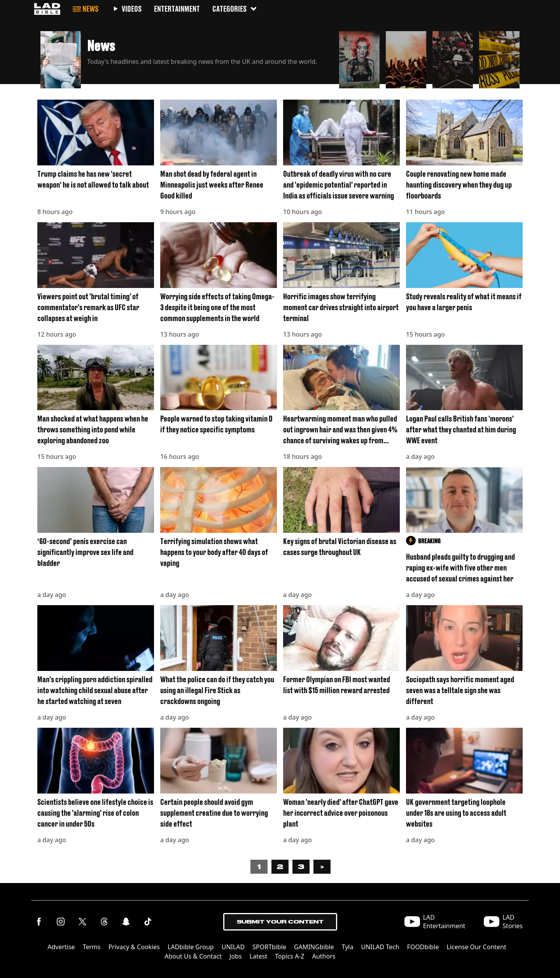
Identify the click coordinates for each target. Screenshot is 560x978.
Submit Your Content (280, 922)
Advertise (61, 947)
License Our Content (477, 947)
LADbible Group (191, 947)
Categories (235, 9)
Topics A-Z (290, 956)
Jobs (236, 956)
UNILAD (233, 947)
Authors (324, 956)
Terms (92, 947)
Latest (259, 956)
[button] (187, 58)
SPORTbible (269, 947)
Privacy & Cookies (134, 947)
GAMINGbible (314, 947)
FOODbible (423, 947)
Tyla (348, 947)
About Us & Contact (193, 956)
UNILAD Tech (380, 947)
